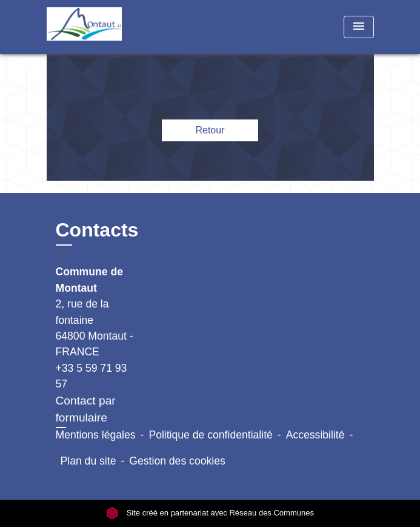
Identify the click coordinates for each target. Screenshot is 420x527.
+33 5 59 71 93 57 (92, 376)
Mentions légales (96, 435)
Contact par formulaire (86, 409)
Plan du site (88, 461)
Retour (210, 130)
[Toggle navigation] (359, 27)
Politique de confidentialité (210, 435)
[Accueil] (92, 27)
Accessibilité (315, 435)
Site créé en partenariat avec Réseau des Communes (210, 513)
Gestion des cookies (177, 461)
